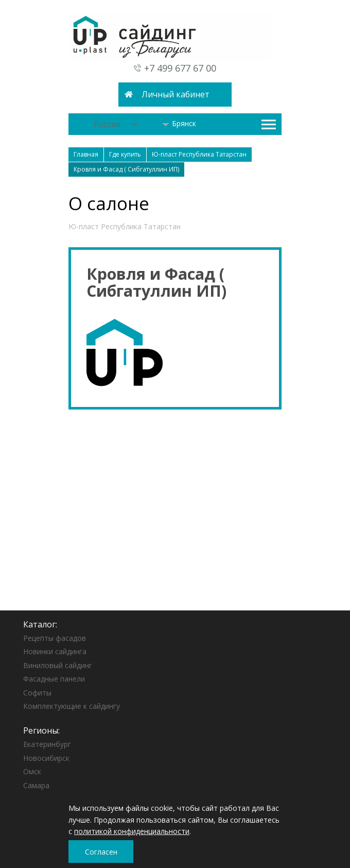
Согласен (101, 852)
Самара (36, 785)
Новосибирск (46, 758)
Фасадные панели (54, 679)
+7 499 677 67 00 (180, 68)
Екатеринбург (47, 744)
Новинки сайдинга (55, 651)
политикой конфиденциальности (132, 831)
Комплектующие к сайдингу (72, 706)
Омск (32, 771)
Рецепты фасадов (55, 638)
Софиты (37, 693)
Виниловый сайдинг (58, 665)
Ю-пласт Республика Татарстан (125, 226)
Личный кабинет (176, 94)
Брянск (179, 123)
